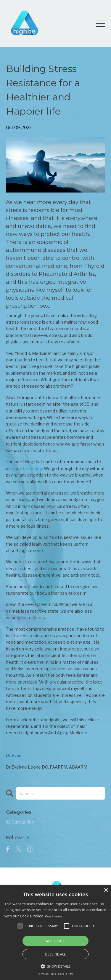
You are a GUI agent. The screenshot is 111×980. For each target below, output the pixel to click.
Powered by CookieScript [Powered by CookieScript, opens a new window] (55, 974)
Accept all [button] (55, 941)
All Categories (20, 822)
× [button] (106, 890)
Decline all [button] (56, 954)
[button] (20, 926)
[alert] (55, 933)
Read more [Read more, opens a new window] (54, 916)
